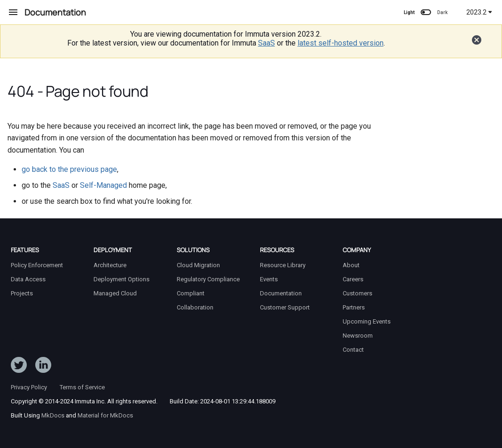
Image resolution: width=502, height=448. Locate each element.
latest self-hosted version (341, 43)
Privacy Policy (29, 387)
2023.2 (479, 12)
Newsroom (358, 336)
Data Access (28, 279)
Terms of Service (82, 387)
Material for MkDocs (105, 415)
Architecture (110, 265)
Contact (353, 350)
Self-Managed (103, 185)
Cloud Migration (198, 265)
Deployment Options (122, 279)
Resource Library (283, 265)
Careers (353, 279)
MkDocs (53, 415)
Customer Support (285, 307)
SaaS (267, 43)
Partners (354, 307)
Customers (357, 293)
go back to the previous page (69, 169)
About (351, 265)
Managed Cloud (115, 293)
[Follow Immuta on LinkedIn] (43, 367)
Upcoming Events (367, 321)
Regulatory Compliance (208, 279)
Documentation (281, 293)
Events (269, 279)
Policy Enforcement (37, 265)
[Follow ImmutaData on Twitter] (19, 367)
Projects (22, 293)
